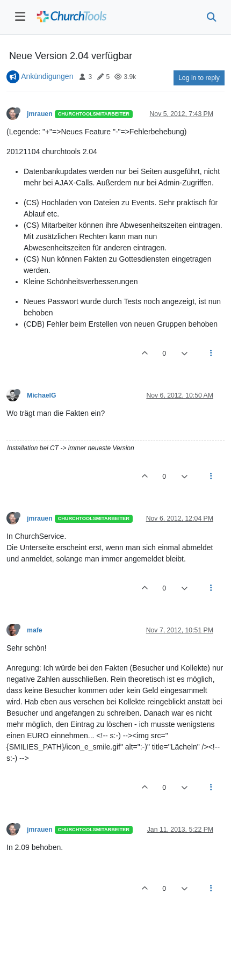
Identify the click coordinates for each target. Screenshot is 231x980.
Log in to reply (199, 78)
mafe (35, 630)
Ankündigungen (47, 76)
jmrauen (40, 114)
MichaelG (41, 395)
